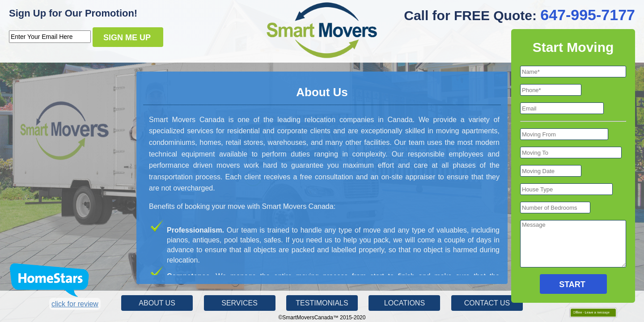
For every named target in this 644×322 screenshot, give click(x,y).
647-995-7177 (588, 15)
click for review (75, 304)
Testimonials (322, 303)
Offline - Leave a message (589, 312)
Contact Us (487, 303)
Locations (405, 303)
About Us (157, 303)
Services (239, 303)
